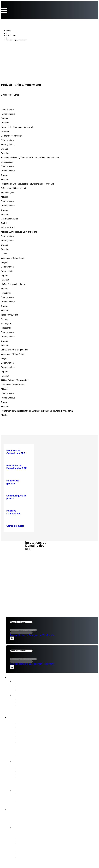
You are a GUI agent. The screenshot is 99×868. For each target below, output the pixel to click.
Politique (14, 636)
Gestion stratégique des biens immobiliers (40, 771)
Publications (20, 696)
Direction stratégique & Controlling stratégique (42, 765)
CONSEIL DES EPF (15, 545)
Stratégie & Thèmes (25, 828)
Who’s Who (24, 733)
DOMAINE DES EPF (16, 554)
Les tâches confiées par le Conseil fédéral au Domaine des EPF (52, 834)
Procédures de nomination (32, 774)
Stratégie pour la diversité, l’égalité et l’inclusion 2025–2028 (50, 710)
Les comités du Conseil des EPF (35, 736)
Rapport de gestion (28, 699)
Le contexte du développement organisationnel (43, 857)
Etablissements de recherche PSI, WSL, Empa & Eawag (48, 822)
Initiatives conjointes (28, 837)
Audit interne (24, 739)
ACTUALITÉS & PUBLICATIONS (14, 549)
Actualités (19, 681)
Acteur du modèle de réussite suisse (37, 817)
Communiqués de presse (31, 684)
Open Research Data (29, 840)
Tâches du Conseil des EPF (31, 762)
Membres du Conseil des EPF (34, 724)
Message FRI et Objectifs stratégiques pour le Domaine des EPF (52, 756)
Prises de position (27, 687)
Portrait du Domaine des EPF (32, 813)
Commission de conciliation (32, 800)
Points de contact (24, 791)
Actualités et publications (27, 677)
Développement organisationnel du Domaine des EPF (47, 851)
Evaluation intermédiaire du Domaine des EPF (43, 708)
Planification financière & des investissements (42, 768)
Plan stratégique (26, 705)
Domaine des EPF (22, 810)
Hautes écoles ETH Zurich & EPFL (36, 820)
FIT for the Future (24, 848)
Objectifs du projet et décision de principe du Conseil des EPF (51, 854)
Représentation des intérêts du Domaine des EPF (44, 779)
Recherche (23, 636)
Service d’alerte (26, 797)
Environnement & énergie (31, 843)
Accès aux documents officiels (34, 803)
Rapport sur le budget (29, 702)
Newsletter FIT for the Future (33, 690)
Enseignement (35, 636)
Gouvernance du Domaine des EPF (36, 747)
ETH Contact (11, 36)
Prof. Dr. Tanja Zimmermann (16, 40)
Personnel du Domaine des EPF (35, 777)
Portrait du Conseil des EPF (31, 721)
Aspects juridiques (12, 558)
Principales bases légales (31, 753)
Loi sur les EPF (26, 750)
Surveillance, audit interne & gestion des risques (44, 785)
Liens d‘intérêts (26, 727)
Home (8, 31)
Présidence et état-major (31, 730)
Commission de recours (30, 794)
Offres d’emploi (26, 742)
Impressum (12, 563)
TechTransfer (48, 636)
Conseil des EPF (21, 717)
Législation (23, 782)
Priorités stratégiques (29, 831)
